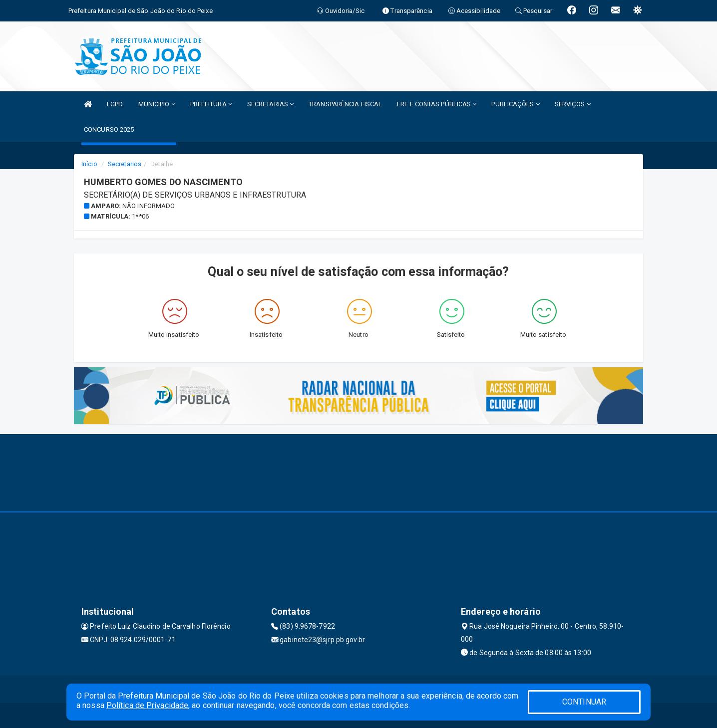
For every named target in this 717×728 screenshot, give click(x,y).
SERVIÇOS (573, 104)
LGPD (115, 104)
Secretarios (125, 164)
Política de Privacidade (147, 705)
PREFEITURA (211, 104)
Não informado (149, 206)
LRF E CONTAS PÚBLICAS (437, 104)
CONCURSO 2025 (109, 129)
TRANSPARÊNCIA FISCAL (345, 104)
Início (89, 164)
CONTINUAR (584, 702)
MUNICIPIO (157, 104)
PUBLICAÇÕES (515, 104)
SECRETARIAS (270, 104)
